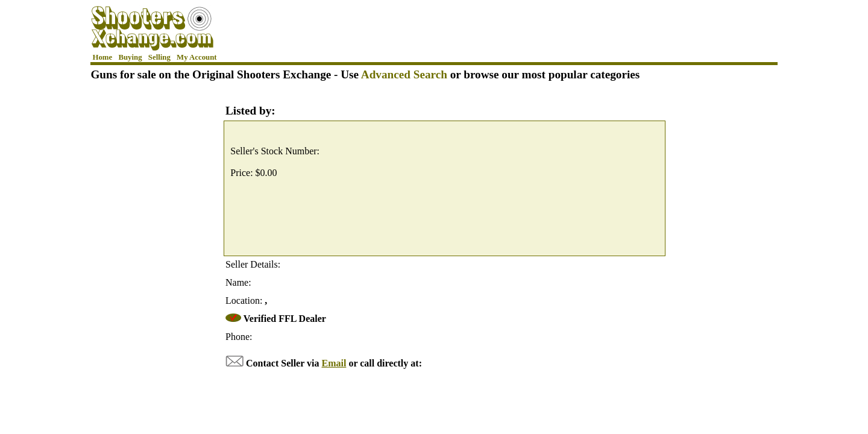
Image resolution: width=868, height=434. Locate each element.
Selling (159, 57)
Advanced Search (404, 74)
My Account (197, 57)
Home (103, 57)
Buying (130, 57)
